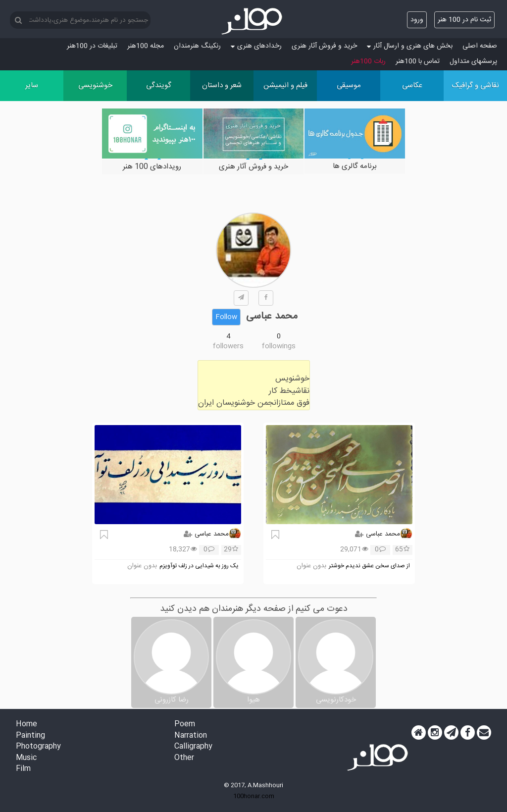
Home (26, 725)
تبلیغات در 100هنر (92, 46)
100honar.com (254, 796)
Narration (191, 736)
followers (228, 346)
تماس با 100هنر (418, 61)
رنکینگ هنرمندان (197, 46)
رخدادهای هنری (256, 46)
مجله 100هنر (146, 46)
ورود (417, 20)
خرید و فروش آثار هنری (324, 46)
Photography (38, 747)
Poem (185, 725)
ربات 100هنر (368, 61)
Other (184, 758)
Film (23, 769)
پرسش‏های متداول (473, 61)
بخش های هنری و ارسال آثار (410, 46)
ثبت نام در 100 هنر (464, 20)
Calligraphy (193, 747)
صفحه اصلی (480, 46)
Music (26, 758)
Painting (30, 736)
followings (279, 346)
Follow (226, 317)
